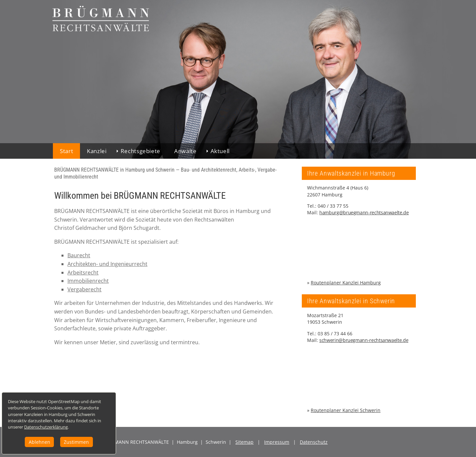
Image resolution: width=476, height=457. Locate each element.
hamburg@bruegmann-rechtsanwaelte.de (364, 212)
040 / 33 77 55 (333, 206)
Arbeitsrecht (83, 272)
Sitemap (244, 442)
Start (66, 151)
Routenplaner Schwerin (346, 410)
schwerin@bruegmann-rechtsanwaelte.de (364, 340)
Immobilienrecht (88, 281)
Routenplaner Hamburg (346, 283)
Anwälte (185, 151)
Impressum (277, 442)
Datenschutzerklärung (53, 425)
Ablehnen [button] (44, 441)
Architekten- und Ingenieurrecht (107, 264)
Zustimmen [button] (81, 441)
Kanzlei (97, 151)
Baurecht (79, 255)
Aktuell (220, 151)
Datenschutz (314, 442)
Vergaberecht (84, 289)
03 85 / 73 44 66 (335, 333)
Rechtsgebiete (140, 151)
